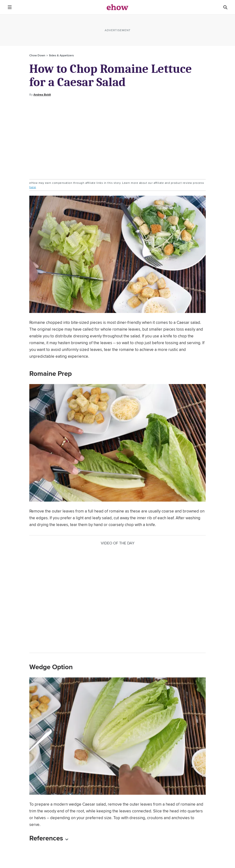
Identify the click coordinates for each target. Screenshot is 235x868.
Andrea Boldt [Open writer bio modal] (42, 95)
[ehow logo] (117, 7)
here (33, 187)
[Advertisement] (117, 138)
